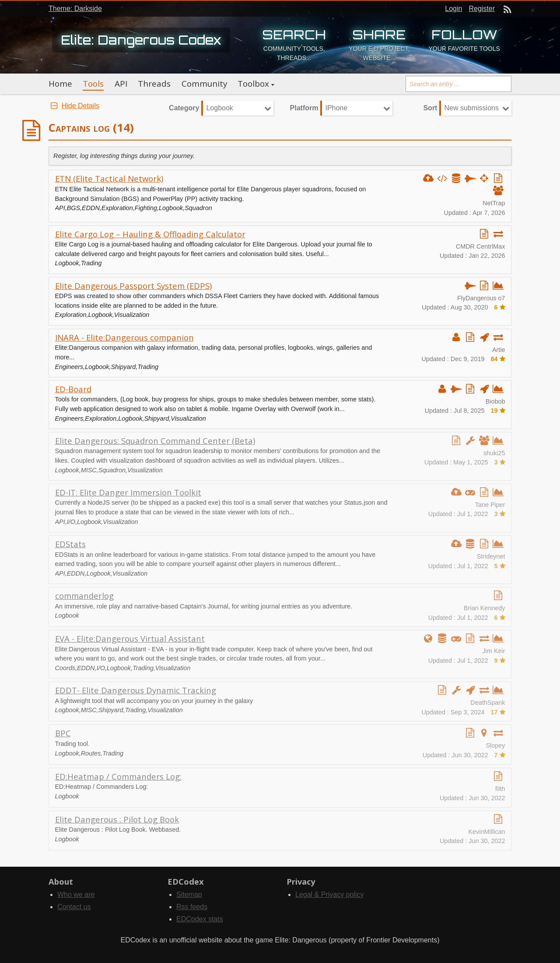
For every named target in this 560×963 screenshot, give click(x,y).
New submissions (471, 108)
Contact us (74, 907)
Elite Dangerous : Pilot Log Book (117, 819)
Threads (154, 84)
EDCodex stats (200, 919)
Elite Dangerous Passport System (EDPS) (133, 286)
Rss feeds (192, 907)
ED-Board (73, 389)
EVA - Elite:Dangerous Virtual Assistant (130, 638)
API (121, 84)
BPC (63, 733)
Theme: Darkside (75, 9)
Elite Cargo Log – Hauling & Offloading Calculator (150, 234)
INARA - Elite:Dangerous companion (124, 337)
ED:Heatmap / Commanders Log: (118, 776)
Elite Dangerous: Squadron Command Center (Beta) (155, 441)
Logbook (219, 108)
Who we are (76, 894)
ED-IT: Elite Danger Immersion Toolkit (128, 492)
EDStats (70, 544)
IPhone (336, 108)
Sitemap (189, 894)
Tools (93, 84)
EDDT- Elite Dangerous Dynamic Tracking (136, 690)
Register (482, 9)
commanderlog (84, 596)
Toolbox (253, 84)
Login (453, 9)
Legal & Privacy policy (330, 894)
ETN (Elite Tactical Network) (109, 178)
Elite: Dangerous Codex (141, 40)
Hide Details (74, 106)
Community (204, 84)
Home (60, 84)
